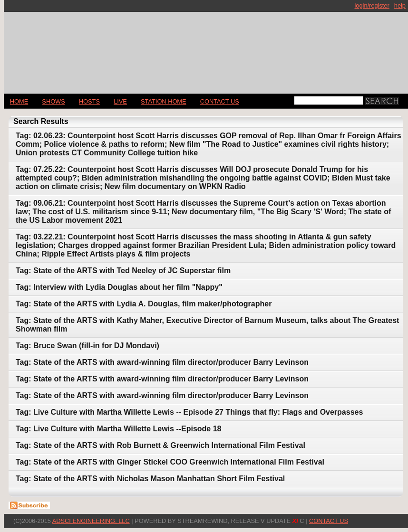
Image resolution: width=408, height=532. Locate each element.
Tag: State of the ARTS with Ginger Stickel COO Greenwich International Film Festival (170, 462)
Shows (53, 101)
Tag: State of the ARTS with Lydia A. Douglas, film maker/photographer (144, 304)
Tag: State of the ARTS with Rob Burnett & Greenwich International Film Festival (160, 445)
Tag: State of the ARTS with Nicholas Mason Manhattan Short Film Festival (150, 479)
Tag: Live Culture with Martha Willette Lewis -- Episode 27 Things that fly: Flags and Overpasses (189, 412)
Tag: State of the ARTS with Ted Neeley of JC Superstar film (123, 271)
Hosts (89, 101)
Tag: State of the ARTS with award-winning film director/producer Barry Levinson (162, 362)
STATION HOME (164, 101)
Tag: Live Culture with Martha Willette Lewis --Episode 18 (119, 429)
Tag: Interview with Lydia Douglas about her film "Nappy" (119, 287)
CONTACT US (220, 101)
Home (19, 101)
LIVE (120, 101)
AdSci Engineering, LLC (91, 521)
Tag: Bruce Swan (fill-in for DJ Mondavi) (87, 346)
